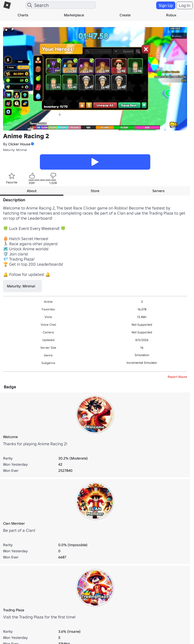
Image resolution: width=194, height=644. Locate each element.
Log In (185, 5)
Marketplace (74, 15)
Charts (23, 15)
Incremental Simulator (142, 363)
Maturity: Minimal (15, 150)
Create (125, 15)
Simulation (142, 355)
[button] (32, 144)
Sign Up (166, 5)
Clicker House (19, 144)
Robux (171, 15)
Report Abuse (177, 377)
